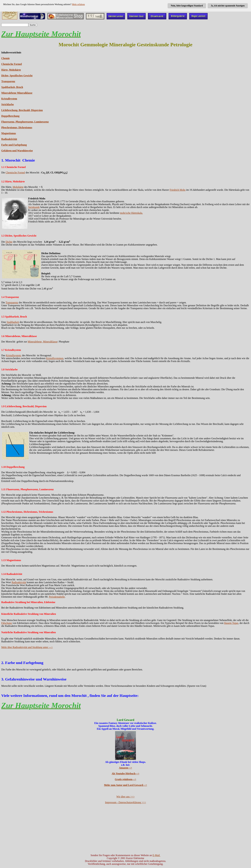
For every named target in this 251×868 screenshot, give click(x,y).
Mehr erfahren (78, 4)
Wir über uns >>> (125, 797)
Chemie (5, 58)
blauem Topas (231, 623)
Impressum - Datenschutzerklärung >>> (125, 802)
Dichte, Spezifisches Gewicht (17, 76)
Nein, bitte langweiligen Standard (187, 6)
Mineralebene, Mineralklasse (43, 342)
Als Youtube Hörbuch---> (126, 774)
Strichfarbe (8, 104)
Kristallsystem (9, 99)
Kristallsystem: (14, 355)
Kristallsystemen (55, 358)
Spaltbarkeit (13, 322)
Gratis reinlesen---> (125, 779)
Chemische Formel (12, 64)
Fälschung (7, 623)
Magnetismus (9, 133)
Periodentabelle (57, 597)
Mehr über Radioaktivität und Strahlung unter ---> (27, 647)
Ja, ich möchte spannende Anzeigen (228, 6)
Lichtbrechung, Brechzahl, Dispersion (22, 110)
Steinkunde (34, 207)
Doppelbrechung (10, 116)
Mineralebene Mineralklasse (17, 93)
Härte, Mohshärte (11, 70)
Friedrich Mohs (178, 190)
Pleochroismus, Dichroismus (17, 127)
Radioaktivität (9, 139)
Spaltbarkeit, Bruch (12, 87)
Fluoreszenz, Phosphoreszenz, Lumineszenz (25, 122)
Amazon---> (125, 768)
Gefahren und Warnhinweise (17, 151)
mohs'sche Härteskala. (131, 213)
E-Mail (156, 855)
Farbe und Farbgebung (14, 145)
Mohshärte (18, 187)
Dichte (9, 242)
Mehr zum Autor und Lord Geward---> (126, 785)
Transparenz (8, 81)
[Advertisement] (125, 829)
